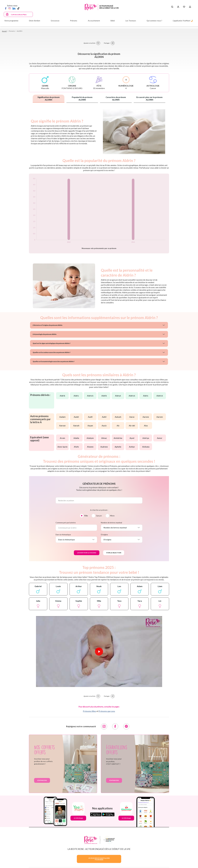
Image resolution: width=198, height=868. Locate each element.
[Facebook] (6, 8)
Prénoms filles (90, 711)
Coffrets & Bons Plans (19, 15)
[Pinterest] (126, 726)
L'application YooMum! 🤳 (183, 21)
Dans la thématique (63, 535)
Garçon (99, 516)
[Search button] (172, 7)
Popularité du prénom (82, 98)
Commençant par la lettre (66, 523)
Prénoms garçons (107, 711)
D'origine (104, 535)
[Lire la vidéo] (99, 652)
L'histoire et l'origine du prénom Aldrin (48, 325)
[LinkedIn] (14, 8)
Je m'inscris (42, 780)
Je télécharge (78, 818)
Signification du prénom (49, 98)
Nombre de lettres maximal (111, 523)
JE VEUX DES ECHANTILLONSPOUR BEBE (99, 859)
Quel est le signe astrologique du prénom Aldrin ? (52, 343)
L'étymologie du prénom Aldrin (45, 334)
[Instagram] (9, 8)
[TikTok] (18, 8)
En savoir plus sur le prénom (149, 98)
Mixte (112, 516)
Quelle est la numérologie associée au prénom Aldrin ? (54, 361)
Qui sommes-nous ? (154, 21)
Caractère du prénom (116, 98)
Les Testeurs (131, 21)
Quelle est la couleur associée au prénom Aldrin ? (52, 352)
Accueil (4, 31)
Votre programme (11, 21)
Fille (86, 516)
